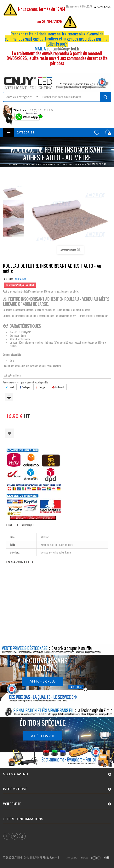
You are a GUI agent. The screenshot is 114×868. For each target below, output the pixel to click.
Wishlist (97, 133)
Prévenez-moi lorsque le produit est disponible (26, 382)
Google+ (41, 387)
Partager (25, 387)
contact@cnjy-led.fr (63, 49)
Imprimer (10, 398)
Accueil (13, 164)
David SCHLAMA (31, 857)
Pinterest (58, 387)
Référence (8, 279)
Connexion (104, 7)
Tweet (10, 387)
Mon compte (12, 804)
